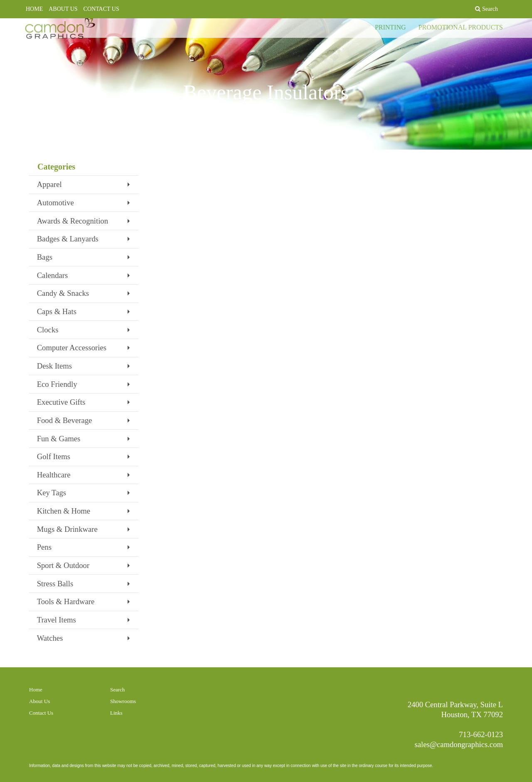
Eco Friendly (57, 384)
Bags (45, 257)
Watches (50, 638)
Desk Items (54, 366)
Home (36, 690)
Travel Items (57, 620)
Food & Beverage (65, 420)
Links (116, 713)
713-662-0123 (481, 734)
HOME (34, 9)
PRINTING (390, 33)
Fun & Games (59, 439)
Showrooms (123, 701)
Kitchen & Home (64, 511)
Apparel (49, 184)
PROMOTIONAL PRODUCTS (461, 33)
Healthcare (54, 475)
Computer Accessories (72, 348)
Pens (44, 547)
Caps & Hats (57, 311)
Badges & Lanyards (68, 239)
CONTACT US (101, 9)
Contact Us (41, 713)
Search (117, 690)
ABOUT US (63, 9)
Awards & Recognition (73, 221)
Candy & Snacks (63, 293)
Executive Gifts (61, 402)
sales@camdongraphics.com (459, 744)
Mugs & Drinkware (67, 529)
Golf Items (54, 456)
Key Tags (52, 493)
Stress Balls (55, 584)
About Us (39, 701)
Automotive (55, 203)
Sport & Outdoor (63, 565)
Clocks (48, 330)
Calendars (53, 275)
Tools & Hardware (66, 601)
